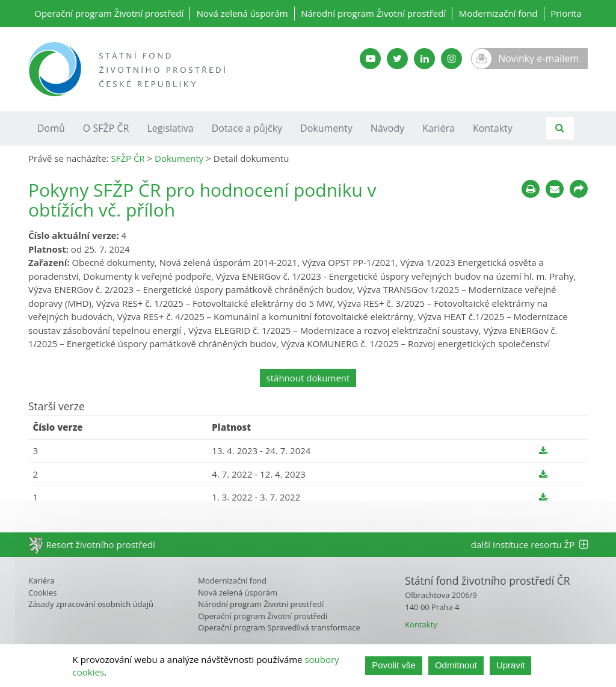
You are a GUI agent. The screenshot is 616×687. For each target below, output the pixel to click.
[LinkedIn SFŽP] (424, 59)
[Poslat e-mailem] (555, 189)
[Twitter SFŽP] (397, 59)
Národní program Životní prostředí (373, 13)
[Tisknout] (531, 189)
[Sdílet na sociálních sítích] (579, 189)
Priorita (566, 13)
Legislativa (170, 128)
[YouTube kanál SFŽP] (370, 59)
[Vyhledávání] (560, 128)
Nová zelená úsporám (242, 13)
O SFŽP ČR (106, 128)
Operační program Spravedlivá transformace (279, 627)
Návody (387, 128)
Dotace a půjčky (247, 128)
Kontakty (493, 128)
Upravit (511, 665)
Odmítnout (456, 665)
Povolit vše (394, 665)
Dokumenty (326, 128)
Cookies (42, 593)
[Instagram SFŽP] (451, 59)
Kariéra (439, 128)
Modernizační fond (498, 13)
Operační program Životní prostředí (109, 13)
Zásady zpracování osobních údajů (91, 604)
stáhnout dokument (308, 378)
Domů (51, 128)
